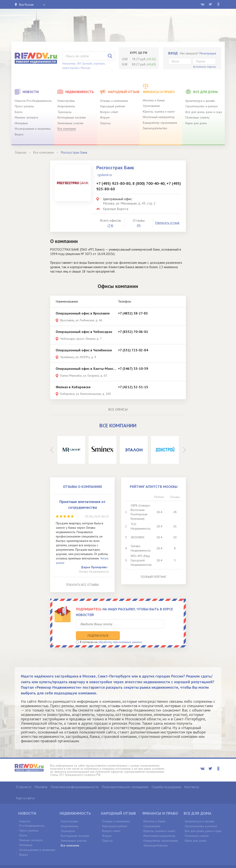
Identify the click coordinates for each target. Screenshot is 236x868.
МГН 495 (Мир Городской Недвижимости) (141, 560)
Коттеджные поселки (72, 117)
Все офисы (118, 409)
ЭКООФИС (138, 537)
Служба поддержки (166, 777)
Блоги (19, 112)
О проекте (24, 777)
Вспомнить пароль (205, 67)
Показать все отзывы (82, 585)
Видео (19, 134)
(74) (110, 225)
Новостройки (66, 101)
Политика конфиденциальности (74, 777)
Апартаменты (66, 106)
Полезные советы (197, 117)
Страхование (151, 106)
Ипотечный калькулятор (159, 117)
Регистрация (208, 53)
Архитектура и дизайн (200, 101)
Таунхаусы (64, 112)
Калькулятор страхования (160, 123)
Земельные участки (70, 123)
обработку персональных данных (120, 633)
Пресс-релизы (24, 106)
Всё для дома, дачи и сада (204, 112)
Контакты (192, 777)
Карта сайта (25, 788)
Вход (173, 53)
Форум (105, 117)
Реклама (41, 777)
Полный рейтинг (154, 577)
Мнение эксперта (26, 117)
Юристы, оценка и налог (159, 111)
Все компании (67, 129)
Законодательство (155, 128)
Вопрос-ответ (109, 112)
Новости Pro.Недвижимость (33, 101)
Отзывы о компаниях (114, 101)
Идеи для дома (196, 123)
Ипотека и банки (154, 100)
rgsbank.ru (105, 175)
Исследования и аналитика (33, 129)
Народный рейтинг (113, 106)
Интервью (21, 123)
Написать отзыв (167, 223)
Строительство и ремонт (202, 106)
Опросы (105, 123)
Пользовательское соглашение (125, 777)
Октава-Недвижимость (94, 571)
